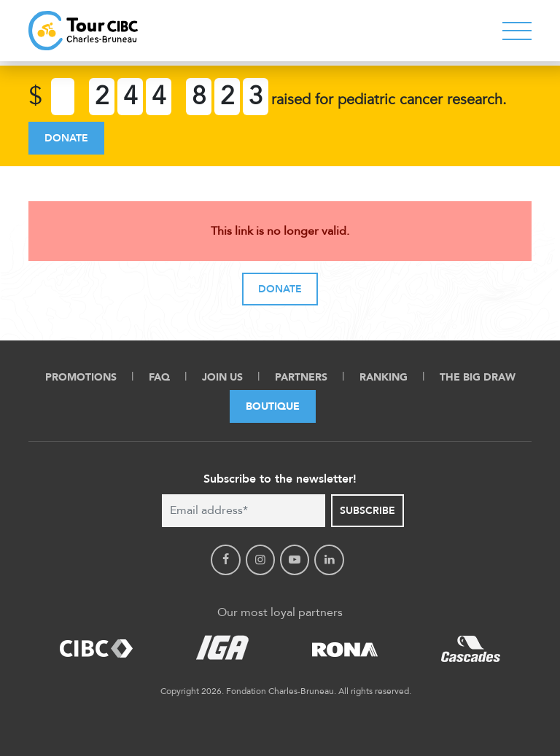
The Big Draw (478, 377)
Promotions (81, 377)
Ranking (384, 377)
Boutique (273, 406)
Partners (301, 377)
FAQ (159, 377)
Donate (66, 138)
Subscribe (367, 511)
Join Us (222, 377)
